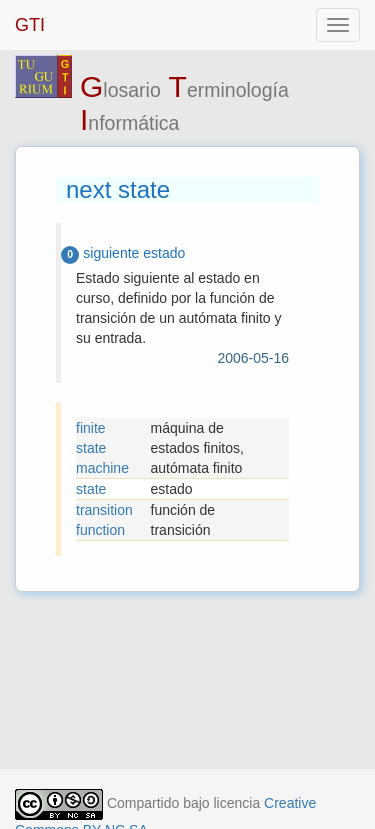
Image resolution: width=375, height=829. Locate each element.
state (91, 489)
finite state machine (102, 448)
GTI (30, 25)
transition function (104, 520)
